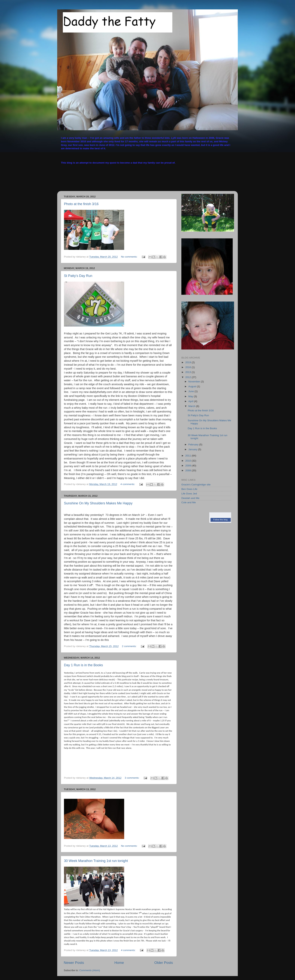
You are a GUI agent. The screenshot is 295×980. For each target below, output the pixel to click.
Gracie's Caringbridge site (196, 485)
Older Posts (164, 963)
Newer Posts (74, 963)
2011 (189, 456)
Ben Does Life (189, 489)
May (191, 396)
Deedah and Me (190, 498)
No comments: (130, 257)
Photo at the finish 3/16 (81, 204)
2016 (189, 367)
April (191, 401)
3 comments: (132, 778)
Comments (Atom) (90, 970)
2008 (189, 470)
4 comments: (128, 484)
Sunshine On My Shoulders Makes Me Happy (98, 503)
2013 (189, 372)
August (193, 386)
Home (119, 963)
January (193, 449)
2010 (189, 461)
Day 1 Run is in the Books (83, 665)
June (191, 391)
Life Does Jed (189, 494)
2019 (189, 362)
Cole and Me (189, 502)
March (192, 406)
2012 (189, 377)
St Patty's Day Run (78, 276)
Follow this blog (220, 520)
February (194, 445)
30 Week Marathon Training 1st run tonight (96, 861)
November (195, 382)
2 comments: (130, 646)
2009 (189, 466)
